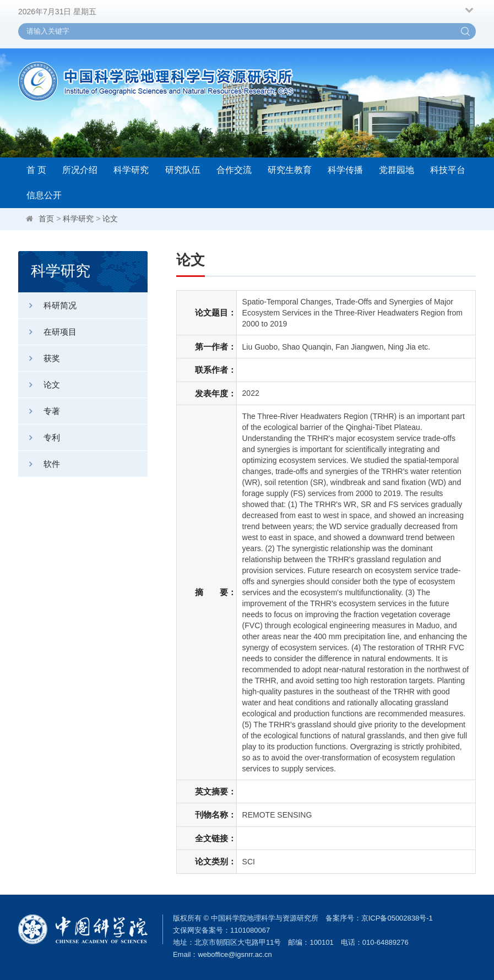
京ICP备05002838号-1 (397, 918)
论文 (110, 219)
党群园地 (397, 170)
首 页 (36, 170)
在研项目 (47, 332)
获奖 (39, 358)
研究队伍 (183, 170)
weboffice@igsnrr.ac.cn (235, 954)
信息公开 (44, 195)
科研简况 (47, 305)
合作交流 (234, 170)
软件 (39, 464)
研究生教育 (290, 170)
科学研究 (131, 170)
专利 (39, 437)
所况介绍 (80, 170)
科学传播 (345, 170)
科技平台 (448, 170)
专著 (39, 411)
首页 (46, 219)
